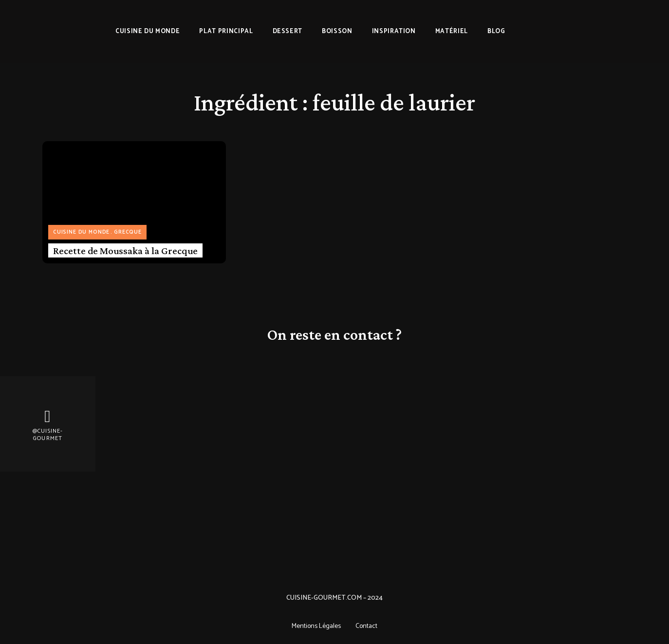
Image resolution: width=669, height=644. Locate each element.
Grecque (128, 232)
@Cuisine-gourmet (48, 435)
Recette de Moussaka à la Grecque (125, 251)
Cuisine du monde (81, 232)
